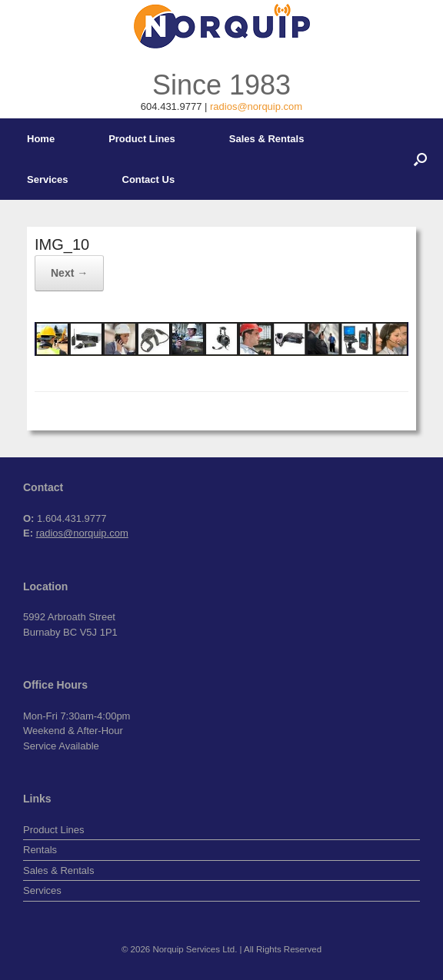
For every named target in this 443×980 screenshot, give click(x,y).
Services (48, 179)
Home (41, 139)
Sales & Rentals (267, 139)
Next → (69, 273)
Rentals (40, 850)
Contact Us (149, 179)
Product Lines (142, 139)
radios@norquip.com (256, 106)
